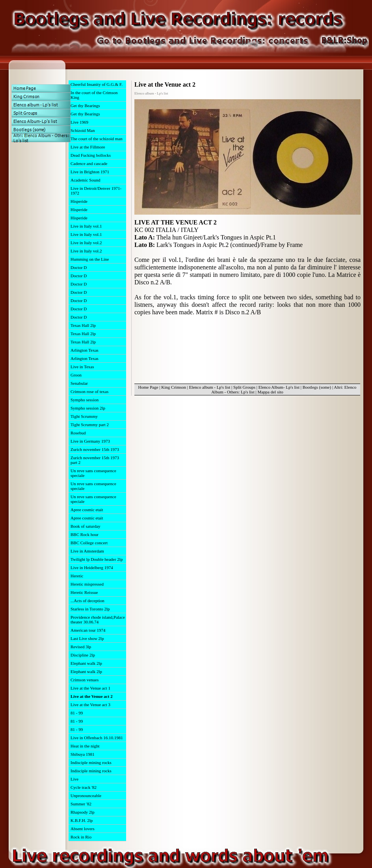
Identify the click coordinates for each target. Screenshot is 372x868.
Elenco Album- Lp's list (279, 387)
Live (74, 779)
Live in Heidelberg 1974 (92, 568)
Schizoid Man (83, 130)
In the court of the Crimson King (94, 95)
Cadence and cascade (89, 163)
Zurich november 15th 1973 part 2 (95, 460)
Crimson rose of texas (89, 391)
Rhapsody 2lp (83, 812)
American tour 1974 (88, 630)
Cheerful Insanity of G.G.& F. (97, 84)
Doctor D (79, 267)
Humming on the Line (90, 259)
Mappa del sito (270, 392)
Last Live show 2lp (87, 638)
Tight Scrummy (84, 416)
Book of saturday (86, 526)
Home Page (148, 387)
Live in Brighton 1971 (90, 172)
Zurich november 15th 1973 (95, 449)
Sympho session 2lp (88, 408)
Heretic (77, 576)
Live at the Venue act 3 (90, 705)
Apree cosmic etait (87, 510)
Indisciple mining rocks (91, 762)
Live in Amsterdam (87, 551)
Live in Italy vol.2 (86, 243)
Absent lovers (83, 829)
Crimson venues (85, 680)
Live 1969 (79, 122)
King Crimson (174, 387)
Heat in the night (85, 746)
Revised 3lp (81, 647)
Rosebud (78, 433)
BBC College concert (89, 543)
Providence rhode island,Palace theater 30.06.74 (98, 619)
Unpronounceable (86, 796)
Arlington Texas (85, 350)
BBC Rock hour (85, 534)
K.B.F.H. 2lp (82, 820)
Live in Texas (82, 367)
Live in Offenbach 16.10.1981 (97, 738)
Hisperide (79, 201)
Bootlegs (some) (317, 387)
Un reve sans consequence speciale (93, 473)
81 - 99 (77, 713)
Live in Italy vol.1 (86, 226)
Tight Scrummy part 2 (90, 425)
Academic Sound (85, 180)
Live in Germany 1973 (90, 441)
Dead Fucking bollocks (91, 155)
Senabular (79, 383)
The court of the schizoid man (97, 139)
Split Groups (244, 387)
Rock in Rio (81, 837)
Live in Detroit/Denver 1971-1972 (96, 191)
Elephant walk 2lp (86, 663)
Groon (76, 375)
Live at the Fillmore (88, 147)
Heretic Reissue (84, 592)
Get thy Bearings (85, 106)
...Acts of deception (87, 601)
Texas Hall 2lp (83, 325)
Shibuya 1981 (83, 754)
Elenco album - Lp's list (210, 387)
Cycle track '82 (84, 787)
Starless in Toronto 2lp (90, 609)
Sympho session (85, 400)
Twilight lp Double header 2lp (97, 559)
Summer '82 (81, 804)
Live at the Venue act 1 (90, 688)
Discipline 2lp (83, 655)
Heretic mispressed (87, 584)
